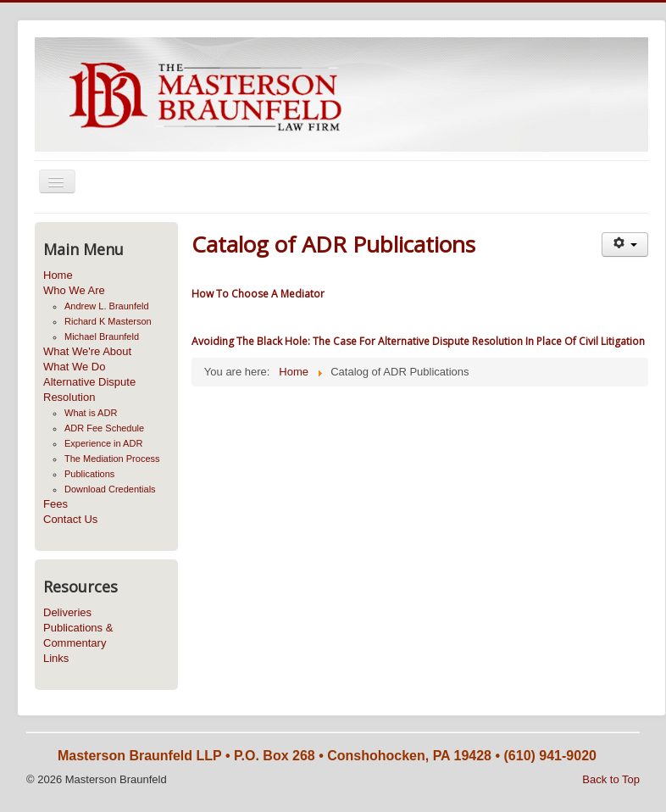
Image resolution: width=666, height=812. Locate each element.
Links (56, 658)
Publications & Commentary (78, 635)
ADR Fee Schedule (104, 428)
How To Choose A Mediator (258, 294)
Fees (55, 504)
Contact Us (70, 519)
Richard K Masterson (108, 321)
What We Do (74, 367)
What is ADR (91, 413)
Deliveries (67, 612)
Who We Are (74, 290)
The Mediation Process (112, 459)
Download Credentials (110, 489)
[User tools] (625, 245)
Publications (89, 474)
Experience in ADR (103, 443)
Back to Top (611, 779)
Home (58, 275)
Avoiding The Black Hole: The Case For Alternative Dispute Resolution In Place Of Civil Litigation (418, 341)
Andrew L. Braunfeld (107, 306)
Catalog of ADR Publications (333, 244)
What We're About (87, 351)
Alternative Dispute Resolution (89, 389)
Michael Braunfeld (102, 336)
